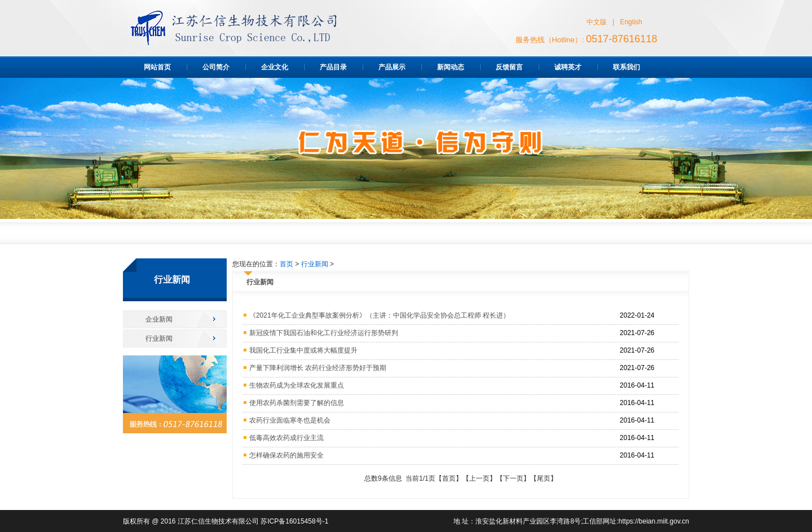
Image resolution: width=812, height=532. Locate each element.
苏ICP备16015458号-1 (294, 521)
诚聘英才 (568, 67)
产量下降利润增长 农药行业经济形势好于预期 (318, 368)
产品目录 (333, 67)
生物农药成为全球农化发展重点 (297, 385)
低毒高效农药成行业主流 (286, 438)
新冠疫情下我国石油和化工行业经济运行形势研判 (324, 333)
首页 (286, 264)
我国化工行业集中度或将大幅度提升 (303, 350)
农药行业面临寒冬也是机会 (290, 420)
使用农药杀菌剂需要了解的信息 (297, 403)
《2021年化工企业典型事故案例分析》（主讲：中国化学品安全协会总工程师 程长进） (379, 315)
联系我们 (626, 67)
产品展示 (392, 67)
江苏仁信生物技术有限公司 (218, 521)
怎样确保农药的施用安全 (286, 455)
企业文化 (275, 67)
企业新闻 (159, 319)
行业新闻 (159, 338)
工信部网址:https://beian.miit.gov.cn (636, 521)
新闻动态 (451, 67)
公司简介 (216, 67)
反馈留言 (509, 67)
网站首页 (157, 67)
